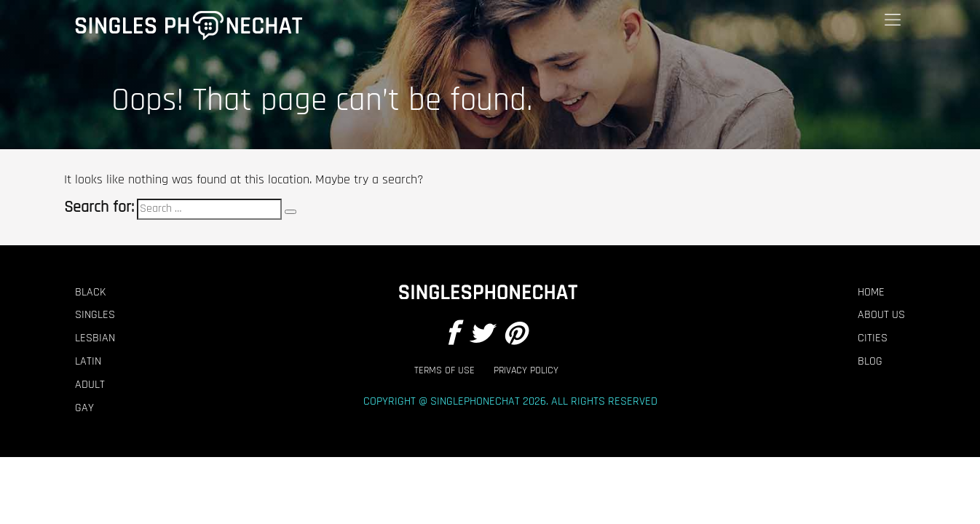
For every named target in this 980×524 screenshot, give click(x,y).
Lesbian (95, 338)
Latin (88, 362)
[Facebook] (452, 335)
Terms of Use (444, 371)
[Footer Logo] (487, 293)
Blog (870, 362)
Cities (873, 338)
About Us (881, 315)
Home (871, 293)
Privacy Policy (526, 371)
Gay (84, 408)
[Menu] (893, 20)
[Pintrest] (515, 335)
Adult (90, 385)
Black (90, 293)
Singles (95, 315)
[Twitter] (481, 335)
